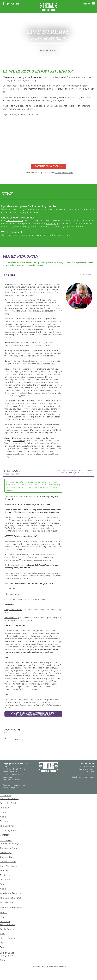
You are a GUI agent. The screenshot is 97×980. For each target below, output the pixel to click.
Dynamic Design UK (10, 788)
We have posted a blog (13, 209)
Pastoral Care (7, 902)
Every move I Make (13, 610)
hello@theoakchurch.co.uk (83, 777)
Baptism (4, 821)
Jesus (3, 812)
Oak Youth (5, 880)
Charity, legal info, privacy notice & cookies (14, 776)
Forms (3, 947)
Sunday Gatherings (9, 843)
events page (52, 224)
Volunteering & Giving (11, 907)
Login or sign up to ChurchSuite (49, 967)
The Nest (5, 871)
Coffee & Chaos (8, 862)
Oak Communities (15, 220)
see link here (52, 350)
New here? (5, 796)
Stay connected (8, 924)
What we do (6, 840)
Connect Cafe (7, 857)
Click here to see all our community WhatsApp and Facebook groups (35, 235)
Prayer (3, 943)
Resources (5, 922)
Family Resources (9, 929)
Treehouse (5, 875)
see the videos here (46, 364)
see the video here (46, 356)
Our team (5, 808)
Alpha (3, 817)
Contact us (5, 835)
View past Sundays (48, 50)
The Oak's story (8, 826)
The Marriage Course (10, 898)
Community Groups (10, 848)
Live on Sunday (8, 938)
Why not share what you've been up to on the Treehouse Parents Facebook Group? (33, 714)
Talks (2, 934)
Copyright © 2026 (11, 764)
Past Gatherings (8, 956)
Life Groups (6, 852)
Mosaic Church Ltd (10, 772)
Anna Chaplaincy (8, 866)
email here (35, 292)
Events (3, 912)
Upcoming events (9, 830)
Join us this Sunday (10, 798)
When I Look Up (12, 617)
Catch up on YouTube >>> (48, 166)
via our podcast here (64, 173)
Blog (2, 917)
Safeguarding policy (11, 780)
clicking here (46, 262)
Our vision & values (10, 803)
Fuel (2, 884)
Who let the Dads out (10, 893)
